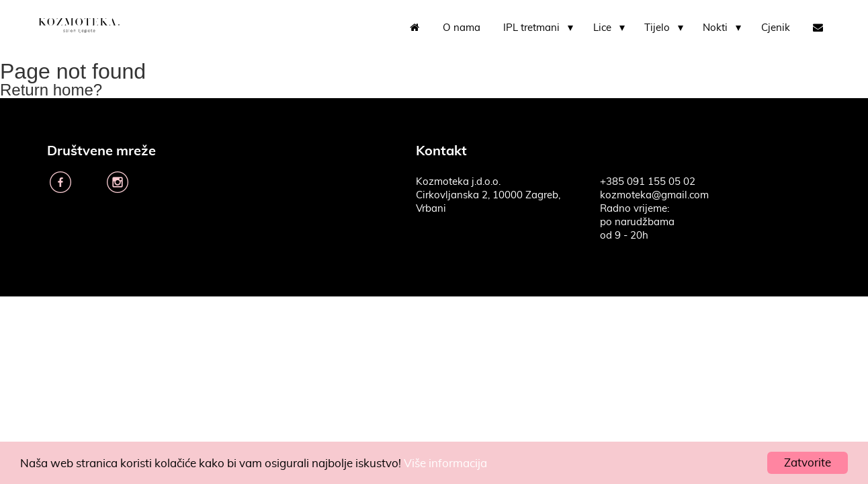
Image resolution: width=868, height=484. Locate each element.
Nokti (715, 28)
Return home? (51, 90)
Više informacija (445, 463)
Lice (602, 28)
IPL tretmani (531, 28)
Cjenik (776, 28)
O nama (462, 28)
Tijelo (657, 28)
